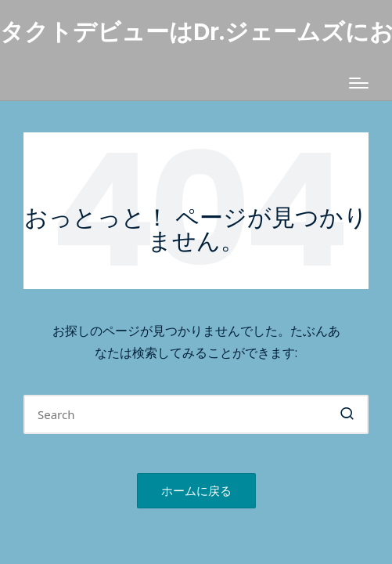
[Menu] (359, 83)
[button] (347, 414)
